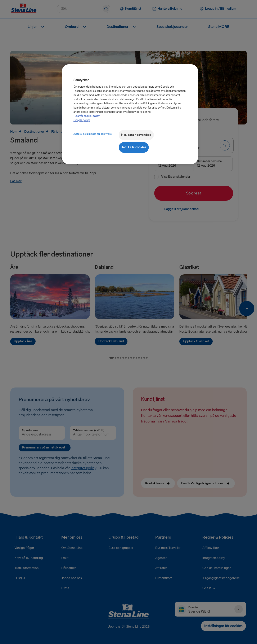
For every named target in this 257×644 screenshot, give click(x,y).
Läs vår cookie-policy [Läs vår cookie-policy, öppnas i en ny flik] (87, 116)
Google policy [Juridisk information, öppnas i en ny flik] (82, 120)
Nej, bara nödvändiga (136, 135)
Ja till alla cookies (134, 147)
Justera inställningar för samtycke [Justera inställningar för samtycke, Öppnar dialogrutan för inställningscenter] (93, 134)
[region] (130, 114)
